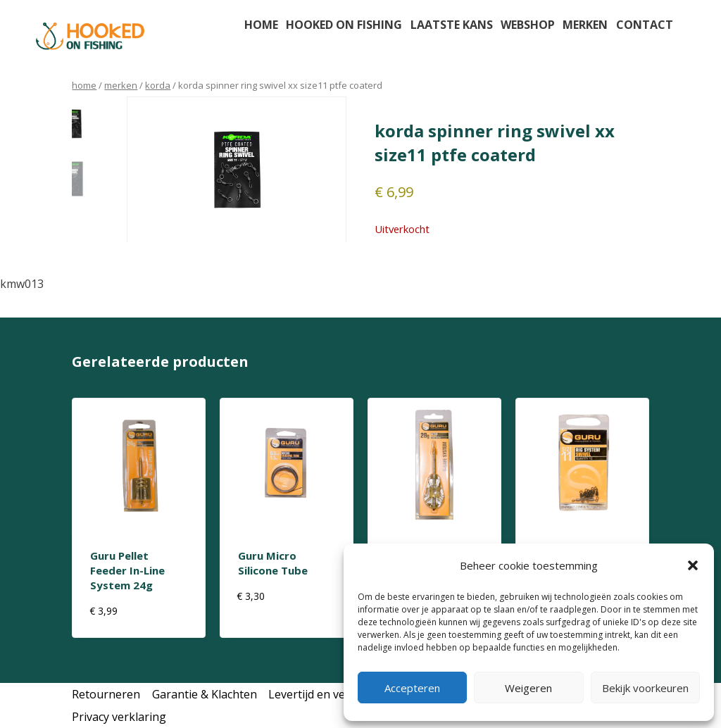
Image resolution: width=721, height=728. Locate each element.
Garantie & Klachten (205, 694)
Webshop (528, 25)
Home (261, 25)
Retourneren (106, 694)
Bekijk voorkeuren (645, 688)
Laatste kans (452, 25)
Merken (585, 25)
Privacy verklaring (119, 717)
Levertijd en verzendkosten (340, 694)
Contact (645, 25)
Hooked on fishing (344, 25)
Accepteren (412, 688)
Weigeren (528, 688)
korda (158, 85)
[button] (693, 565)
